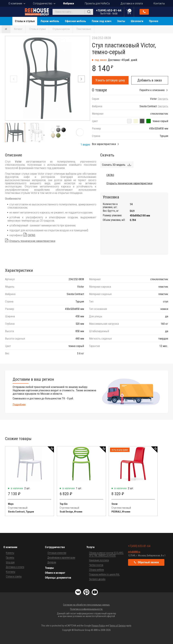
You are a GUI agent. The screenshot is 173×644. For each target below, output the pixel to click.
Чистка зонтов (96, 565)
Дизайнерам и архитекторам (61, 558)
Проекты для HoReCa (97, 3)
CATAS (32, 235)
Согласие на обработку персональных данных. (86, 605)
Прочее (154, 21)
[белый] (129, 121)
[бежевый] (136, 121)
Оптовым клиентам (57, 553)
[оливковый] (149, 121)
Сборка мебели (96, 570)
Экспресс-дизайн (97, 579)
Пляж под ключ (102, 21)
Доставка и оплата (132, 3)
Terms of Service (118, 626)
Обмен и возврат (55, 573)
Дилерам (52, 562)
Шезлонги (137, 21)
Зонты (121, 21)
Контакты (159, 3)
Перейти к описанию (152, 90)
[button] (81, 79)
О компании (15, 3)
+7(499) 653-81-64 (109, 12)
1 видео (85, 144)
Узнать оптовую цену (110, 80)
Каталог (18, 29)
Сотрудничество (43, 3)
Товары (49, 568)
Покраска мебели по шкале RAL (104, 574)
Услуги (90, 547)
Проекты (10, 558)
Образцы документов (58, 578)
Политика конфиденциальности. (86, 609)
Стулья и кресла (61, 29)
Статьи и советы (14, 576)
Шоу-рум (10, 562)
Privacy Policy (98, 626)
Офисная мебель (75, 21)
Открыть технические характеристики (32, 241)
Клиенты (10, 553)
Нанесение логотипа (99, 560)
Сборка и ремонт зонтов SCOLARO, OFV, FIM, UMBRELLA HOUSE (106, 554)
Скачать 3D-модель (114, 165)
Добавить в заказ (150, 80)
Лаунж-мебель (50, 21)
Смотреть (163, 99)
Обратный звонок (144, 12)
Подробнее (19, 404)
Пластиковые (84, 29)
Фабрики (69, 3)
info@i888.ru (134, 552)
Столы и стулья (25, 21)
